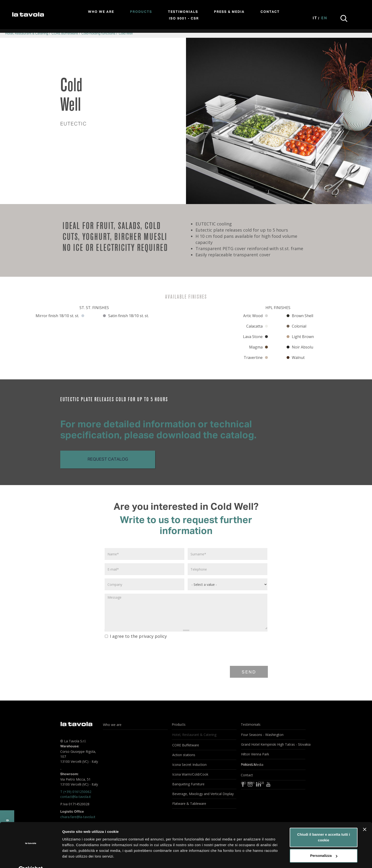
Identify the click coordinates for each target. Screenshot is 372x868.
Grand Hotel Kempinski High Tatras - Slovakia (273, 744)
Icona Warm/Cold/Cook (190, 774)
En (324, 18)
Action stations (184, 755)
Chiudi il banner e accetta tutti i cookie (324, 827)
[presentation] (140, 652)
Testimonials (183, 12)
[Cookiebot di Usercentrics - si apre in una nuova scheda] (31, 859)
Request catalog (108, 459)
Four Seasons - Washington (262, 735)
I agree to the (136, 636)
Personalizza (324, 845)
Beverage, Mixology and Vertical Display (203, 794)
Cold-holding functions (98, 33)
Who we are (101, 12)
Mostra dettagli (75, 859)
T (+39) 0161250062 (76, 792)
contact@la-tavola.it (76, 797)
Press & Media (229, 12)
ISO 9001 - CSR (184, 19)
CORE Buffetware (65, 33)
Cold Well (126, 33)
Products (141, 12)
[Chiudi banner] (365, 819)
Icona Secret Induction (189, 765)
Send (249, 672)
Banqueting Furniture (188, 784)
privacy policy (153, 636)
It (315, 18)
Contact (270, 12)
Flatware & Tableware (189, 804)
